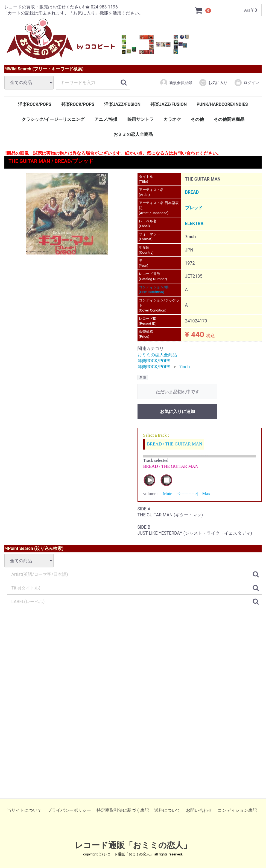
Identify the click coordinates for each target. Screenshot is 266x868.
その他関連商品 (229, 119)
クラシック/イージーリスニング (53, 119)
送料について (167, 810)
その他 (197, 119)
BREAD (192, 192)
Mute (168, 494)
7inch (184, 367)
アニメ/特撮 (106, 119)
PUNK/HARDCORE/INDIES (222, 104)
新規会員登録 (176, 83)
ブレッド (194, 208)
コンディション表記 (237, 810)
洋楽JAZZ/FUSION (122, 104)
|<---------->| (187, 494)
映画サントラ (141, 119)
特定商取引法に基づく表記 (123, 810)
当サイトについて (24, 810)
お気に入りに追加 (177, 411)
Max (206, 494)
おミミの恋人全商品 (133, 134)
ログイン (246, 83)
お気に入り (213, 83)
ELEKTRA (194, 224)
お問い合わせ (199, 810)
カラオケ (172, 119)
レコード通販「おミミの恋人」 (133, 845)
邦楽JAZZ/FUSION (169, 104)
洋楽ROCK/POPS (35, 104)
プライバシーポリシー (69, 810)
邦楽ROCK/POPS (78, 104)
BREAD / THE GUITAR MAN (175, 444)
